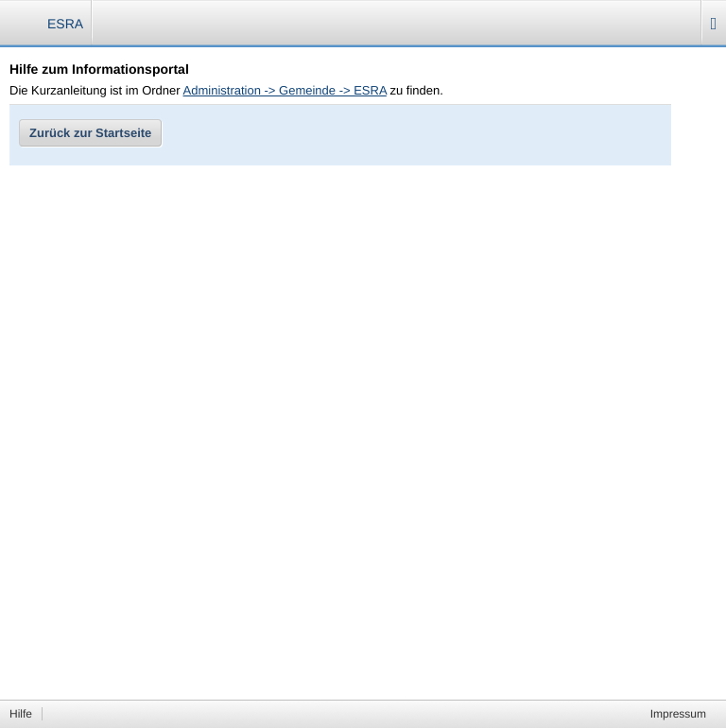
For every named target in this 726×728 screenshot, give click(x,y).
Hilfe (21, 714)
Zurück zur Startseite (90, 133)
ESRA (65, 24)
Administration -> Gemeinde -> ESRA (285, 90)
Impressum (678, 714)
